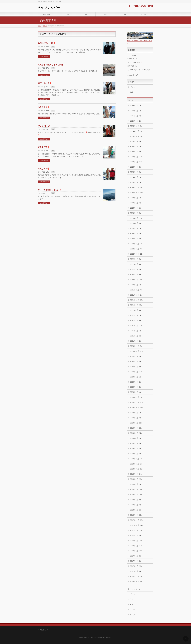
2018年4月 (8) (135, 500)
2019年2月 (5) (135, 448)
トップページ (135, 589)
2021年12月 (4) (136, 290)
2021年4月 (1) (135, 331)
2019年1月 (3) (135, 454)
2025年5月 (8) (135, 116)
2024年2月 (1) (135, 177)
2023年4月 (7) (135, 223)
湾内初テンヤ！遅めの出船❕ (140, 71)
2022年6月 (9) (135, 274)
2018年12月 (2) (136, 459)
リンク (133, 615)
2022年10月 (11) (136, 254)
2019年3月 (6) (135, 443)
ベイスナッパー (93, 638)
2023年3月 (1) (135, 228)
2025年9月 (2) (135, 106)
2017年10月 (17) (136, 525)
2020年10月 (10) (136, 351)
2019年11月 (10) (136, 402)
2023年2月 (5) (135, 233)
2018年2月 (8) (135, 510)
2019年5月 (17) (136, 433)
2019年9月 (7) (135, 413)
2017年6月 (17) (136, 546)
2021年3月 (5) (135, 336)
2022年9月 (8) (135, 259)
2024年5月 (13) (136, 162)
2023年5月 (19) (136, 218)
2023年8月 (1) (135, 203)
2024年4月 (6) (135, 167)
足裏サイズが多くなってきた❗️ (52, 65)
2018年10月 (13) (136, 469)
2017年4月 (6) (135, 556)
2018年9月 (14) (136, 474)
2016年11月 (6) (136, 576)
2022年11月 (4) (136, 249)
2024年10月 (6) (136, 136)
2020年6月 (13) (136, 372)
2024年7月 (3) (135, 152)
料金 (132, 604)
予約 (132, 599)
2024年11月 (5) (136, 131)
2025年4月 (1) (135, 121)
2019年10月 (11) (136, 407)
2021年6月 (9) (135, 320)
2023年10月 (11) (136, 193)
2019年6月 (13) (136, 428)
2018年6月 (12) (136, 489)
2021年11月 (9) (136, 295)
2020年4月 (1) (135, 382)
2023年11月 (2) (136, 187)
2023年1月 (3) (135, 239)
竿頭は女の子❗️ (45, 83)
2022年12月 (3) (136, 244)
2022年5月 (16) (136, 280)
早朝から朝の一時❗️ (47, 43)
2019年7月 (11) (136, 423)
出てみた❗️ (134, 55)
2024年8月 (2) (135, 146)
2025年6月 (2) (135, 111)
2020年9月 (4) (135, 356)
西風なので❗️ (44, 169)
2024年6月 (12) (136, 157)
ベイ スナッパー (49, 8)
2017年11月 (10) (136, 520)
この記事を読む (44, 56)
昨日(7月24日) (44, 126)
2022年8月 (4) (135, 264)
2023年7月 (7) (135, 208)
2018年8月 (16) (136, 479)
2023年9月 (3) (135, 198)
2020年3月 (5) (135, 387)
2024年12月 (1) (136, 126)
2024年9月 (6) (135, 141)
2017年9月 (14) (136, 530)
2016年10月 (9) (136, 582)
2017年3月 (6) (135, 561)
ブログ (133, 87)
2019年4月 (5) (135, 438)
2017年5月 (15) (136, 551)
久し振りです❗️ (136, 62)
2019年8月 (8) (135, 418)
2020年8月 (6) (135, 361)
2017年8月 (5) (135, 536)
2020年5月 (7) (135, 377)
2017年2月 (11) (136, 566)
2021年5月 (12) (136, 326)
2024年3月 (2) (135, 172)
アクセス (133, 610)
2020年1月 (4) (135, 392)
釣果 (53, 47)
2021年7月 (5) (135, 315)
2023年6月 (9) (135, 213)
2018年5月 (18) (136, 495)
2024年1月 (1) (135, 182)
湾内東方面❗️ (44, 147)
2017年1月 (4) (135, 571)
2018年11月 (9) (136, 464)
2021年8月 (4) (135, 310)
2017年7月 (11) (136, 541)
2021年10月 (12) (136, 300)
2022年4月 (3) (135, 285)
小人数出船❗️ (44, 107)
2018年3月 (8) (135, 505)
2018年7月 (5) (135, 484)
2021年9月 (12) (136, 305)
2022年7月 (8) (135, 269)
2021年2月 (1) (135, 341)
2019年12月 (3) (136, 397)
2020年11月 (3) (136, 346)
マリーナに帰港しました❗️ (50, 190)
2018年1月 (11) (136, 515)
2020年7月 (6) (135, 367)
